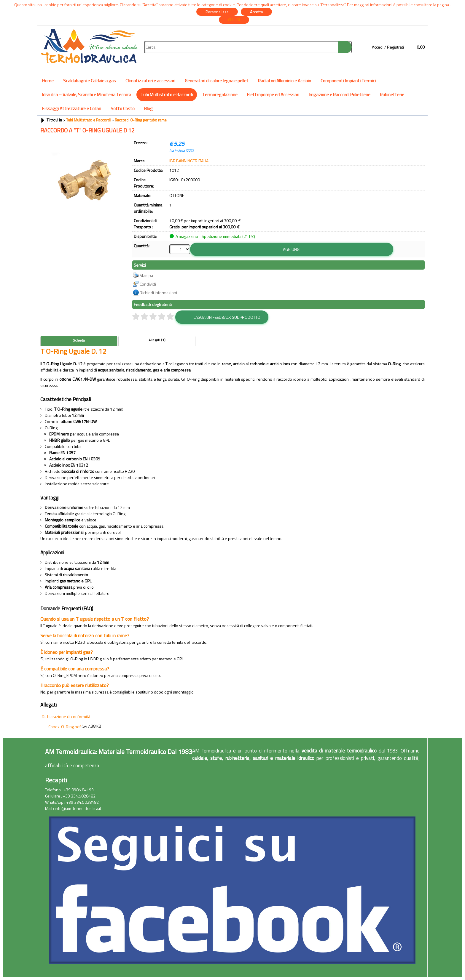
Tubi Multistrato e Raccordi (167, 95)
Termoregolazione (220, 95)
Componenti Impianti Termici (348, 81)
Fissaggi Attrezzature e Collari (72, 109)
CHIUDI (234, 20)
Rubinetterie (392, 95)
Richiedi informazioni (158, 293)
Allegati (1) (157, 340)
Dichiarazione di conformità (66, 716)
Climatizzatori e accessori (150, 81)
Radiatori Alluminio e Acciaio (285, 81)
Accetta (256, 12)
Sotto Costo (123, 109)
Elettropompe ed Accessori (273, 95)
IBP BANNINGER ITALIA (189, 161)
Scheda (79, 340)
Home (48, 81)
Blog (148, 109)
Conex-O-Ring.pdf (65, 727)
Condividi (148, 284)
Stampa (146, 275)
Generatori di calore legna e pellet (217, 81)
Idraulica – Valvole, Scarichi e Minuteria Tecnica (87, 95)
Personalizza (217, 12)
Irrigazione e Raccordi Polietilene (340, 95)
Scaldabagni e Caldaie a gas (90, 81)
